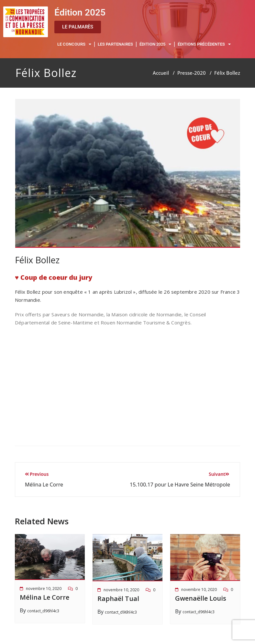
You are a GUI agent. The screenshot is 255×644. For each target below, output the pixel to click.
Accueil (161, 73)
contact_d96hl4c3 (43, 611)
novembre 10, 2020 (44, 589)
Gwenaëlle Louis (201, 598)
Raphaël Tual (118, 599)
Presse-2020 (192, 73)
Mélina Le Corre (44, 597)
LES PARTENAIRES (115, 44)
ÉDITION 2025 (155, 44)
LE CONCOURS (74, 44)
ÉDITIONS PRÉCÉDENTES (204, 44)
